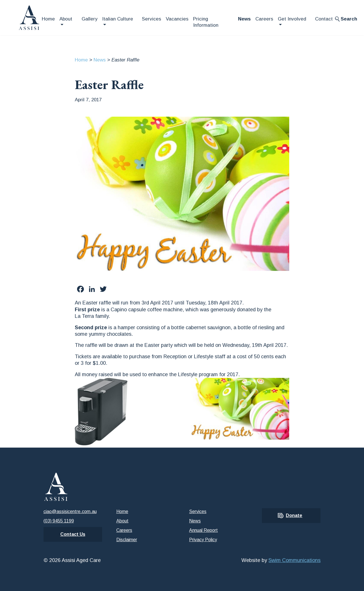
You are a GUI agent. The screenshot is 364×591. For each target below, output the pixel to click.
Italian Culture (118, 19)
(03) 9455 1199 (59, 521)
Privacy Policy (203, 540)
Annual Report (203, 530)
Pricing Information (206, 22)
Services (152, 19)
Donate (294, 515)
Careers (264, 19)
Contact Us (73, 534)
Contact (324, 19)
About (66, 19)
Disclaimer (127, 540)
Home (48, 19)
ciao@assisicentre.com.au (70, 511)
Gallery (90, 19)
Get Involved (292, 19)
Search (349, 19)
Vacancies (177, 19)
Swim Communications (294, 560)
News (244, 19)
